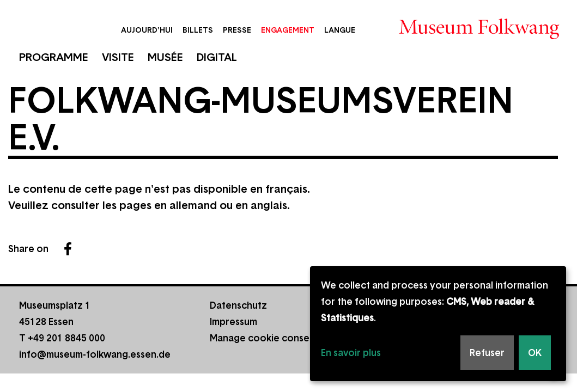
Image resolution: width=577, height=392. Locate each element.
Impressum (233, 322)
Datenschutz (238, 305)
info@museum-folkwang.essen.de (95, 354)
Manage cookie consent (264, 338)
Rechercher (373, 29)
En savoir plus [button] (351, 353)
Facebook (68, 249)
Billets (198, 30)
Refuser (487, 353)
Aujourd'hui (147, 30)
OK (535, 353)
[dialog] (438, 324)
